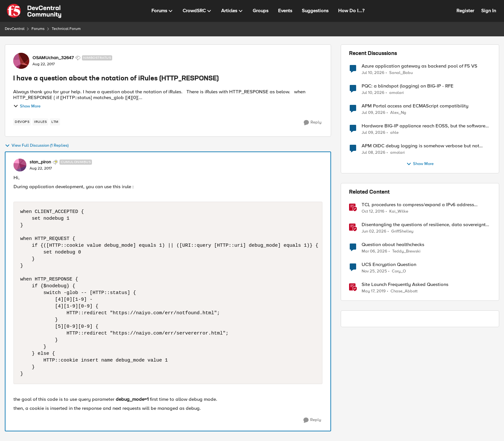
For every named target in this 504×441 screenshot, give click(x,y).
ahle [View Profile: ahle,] (394, 133)
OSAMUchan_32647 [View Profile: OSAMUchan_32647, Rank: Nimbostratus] (53, 58)
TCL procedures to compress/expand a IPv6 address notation (418, 205)
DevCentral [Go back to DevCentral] (15, 29)
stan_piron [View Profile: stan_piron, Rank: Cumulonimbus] (40, 162)
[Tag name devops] (22, 122)
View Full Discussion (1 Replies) (37, 146)
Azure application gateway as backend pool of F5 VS (419, 66)
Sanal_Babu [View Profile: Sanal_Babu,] (401, 73)
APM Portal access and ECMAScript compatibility (415, 106)
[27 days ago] (373, 73)
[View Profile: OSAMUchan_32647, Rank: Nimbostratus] (21, 61)
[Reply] (313, 123)
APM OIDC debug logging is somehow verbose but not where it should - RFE (420, 146)
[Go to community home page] (34, 11)
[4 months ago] (374, 252)
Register (465, 11)
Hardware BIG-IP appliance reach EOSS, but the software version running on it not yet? (423, 126)
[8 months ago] (374, 271)
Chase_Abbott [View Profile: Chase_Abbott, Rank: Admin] (404, 291)
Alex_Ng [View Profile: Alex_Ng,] (398, 113)
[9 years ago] (373, 212)
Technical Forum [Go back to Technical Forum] (66, 29)
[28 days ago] (373, 133)
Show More (27, 106)
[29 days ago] (373, 153)
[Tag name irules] (40, 122)
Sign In (489, 11)
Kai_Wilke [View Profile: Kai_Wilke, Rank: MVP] (399, 211)
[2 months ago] (374, 232)
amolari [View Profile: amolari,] (396, 93)
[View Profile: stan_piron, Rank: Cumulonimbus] (20, 165)
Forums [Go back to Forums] (38, 29)
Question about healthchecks (393, 245)
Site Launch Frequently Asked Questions (405, 285)
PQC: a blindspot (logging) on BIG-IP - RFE (408, 86)
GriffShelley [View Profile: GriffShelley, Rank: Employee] (402, 231)
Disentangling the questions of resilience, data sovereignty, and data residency (426, 225)
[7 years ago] (374, 291)
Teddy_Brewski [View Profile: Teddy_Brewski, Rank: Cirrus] (406, 251)
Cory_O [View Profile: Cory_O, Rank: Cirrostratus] (399, 271)
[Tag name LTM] (55, 122)
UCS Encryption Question (389, 265)
